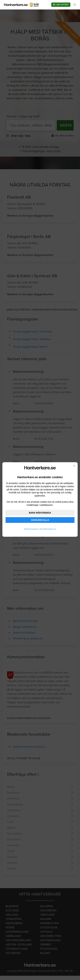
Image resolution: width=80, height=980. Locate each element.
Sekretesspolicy (31, 529)
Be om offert (61, 5)
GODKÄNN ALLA (40, 520)
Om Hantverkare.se (48, 529)
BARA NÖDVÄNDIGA (40, 513)
